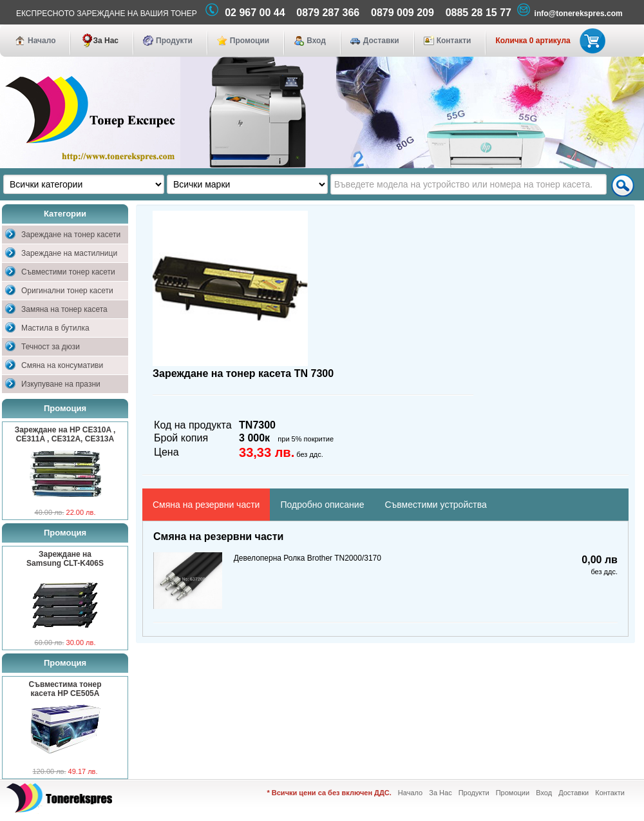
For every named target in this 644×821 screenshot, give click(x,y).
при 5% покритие (306, 439)
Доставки (381, 41)
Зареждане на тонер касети (71, 235)
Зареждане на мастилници (69, 253)
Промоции (250, 41)
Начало (42, 41)
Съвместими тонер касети (68, 272)
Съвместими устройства (435, 505)
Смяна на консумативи (62, 365)
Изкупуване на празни (61, 384)
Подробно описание (322, 505)
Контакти (454, 41)
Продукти (174, 41)
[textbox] (469, 184)
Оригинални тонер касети (67, 291)
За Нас (106, 41)
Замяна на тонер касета (64, 309)
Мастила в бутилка (55, 328)
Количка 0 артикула (548, 41)
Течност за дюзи (51, 347)
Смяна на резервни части (206, 505)
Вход (316, 41)
